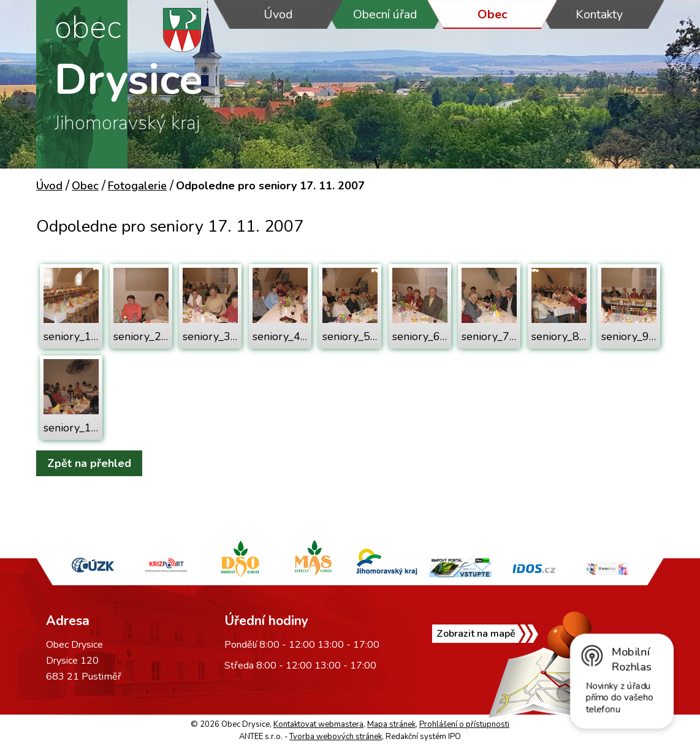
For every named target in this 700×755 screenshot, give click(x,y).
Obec (493, 14)
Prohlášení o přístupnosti (464, 724)
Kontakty (599, 14)
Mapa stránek (391, 724)
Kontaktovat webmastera (318, 724)
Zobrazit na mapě (476, 634)
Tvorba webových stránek (336, 737)
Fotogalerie (137, 186)
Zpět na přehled (89, 463)
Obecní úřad (385, 14)
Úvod (278, 14)
